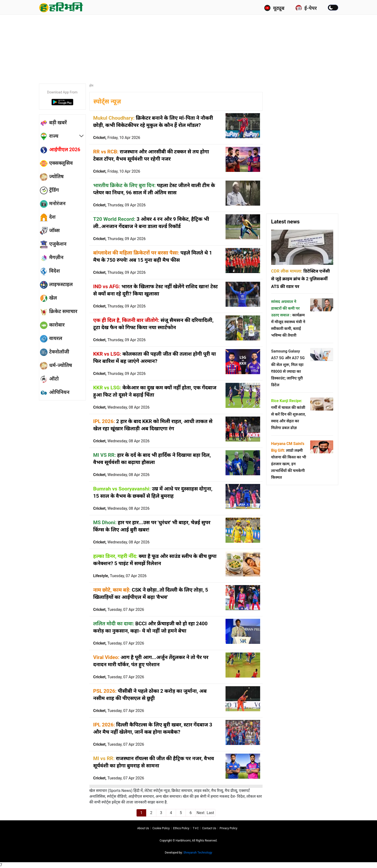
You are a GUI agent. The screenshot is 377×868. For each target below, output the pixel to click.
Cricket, (117, 138)
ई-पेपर (306, 8)
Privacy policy (228, 828)
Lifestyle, (120, 576)
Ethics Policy (181, 828)
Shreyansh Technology (198, 853)
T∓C (196, 828)
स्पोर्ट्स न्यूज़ (107, 101)
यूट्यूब (274, 8)
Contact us (209, 828)
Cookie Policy (161, 828)
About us (143, 828)
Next (200, 813)
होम (91, 86)
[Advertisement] (188, 47)
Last (210, 813)
